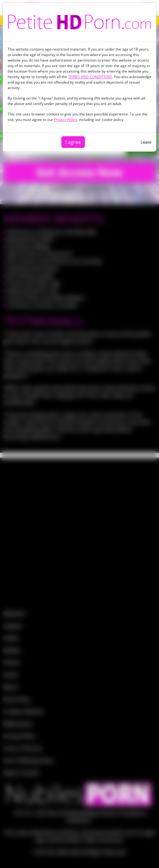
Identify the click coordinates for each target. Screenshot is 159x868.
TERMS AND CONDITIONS (90, 77)
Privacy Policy (65, 120)
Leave (146, 142)
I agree (73, 142)
